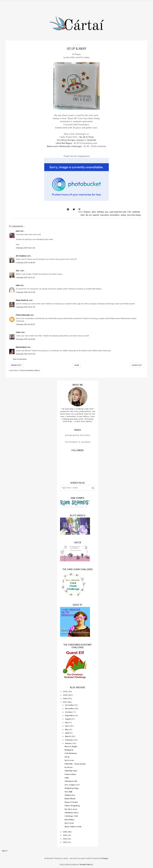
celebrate (136, 212)
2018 (65, 698)
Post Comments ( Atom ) (30, 370)
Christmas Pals (71, 781)
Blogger (105, 858)
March (68, 736)
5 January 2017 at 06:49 (25, 262)
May (67, 729)
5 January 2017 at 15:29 (25, 307)
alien (94, 212)
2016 (65, 832)
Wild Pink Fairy (71, 771)
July (67, 722)
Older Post (137, 365)
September (70, 715)
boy (107, 212)
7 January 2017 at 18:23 (25, 324)
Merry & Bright (71, 746)
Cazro (18, 332)
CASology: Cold (71, 816)
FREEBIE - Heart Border (75, 764)
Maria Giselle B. (22, 300)
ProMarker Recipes (78, 435)
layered (96, 215)
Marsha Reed (21, 347)
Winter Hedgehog (72, 806)
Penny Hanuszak (23, 315)
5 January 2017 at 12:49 (25, 292)
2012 (65, 842)
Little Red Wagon (64, 143)
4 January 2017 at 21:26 (25, 248)
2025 (65, 695)
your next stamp (134, 215)
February (69, 740)
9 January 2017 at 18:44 (25, 339)
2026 (65, 691)
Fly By (67, 757)
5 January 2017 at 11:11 (25, 277)
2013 (65, 839)
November (70, 708)
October (69, 712)
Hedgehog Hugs (72, 788)
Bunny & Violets (71, 802)
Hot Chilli (68, 792)
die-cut (89, 215)
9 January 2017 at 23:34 (25, 354)
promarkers (115, 215)
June (67, 726)
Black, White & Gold (73, 827)
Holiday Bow (70, 795)
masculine (105, 215)
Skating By (69, 750)
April (67, 733)
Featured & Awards (78, 442)
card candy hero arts (118, 212)
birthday (101, 212)
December (70, 705)
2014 (65, 835)
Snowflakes (69, 820)
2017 (65, 702)
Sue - (18, 271)
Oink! (67, 778)
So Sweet (69, 767)
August (68, 719)
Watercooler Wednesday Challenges (64, 146)
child (83, 215)
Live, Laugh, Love (72, 785)
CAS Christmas (71, 753)
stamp (124, 215)
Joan (18, 231)
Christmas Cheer (72, 813)
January (68, 743)
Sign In (5, 851)
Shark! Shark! (70, 799)
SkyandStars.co (86, 865)
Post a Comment (20, 359)
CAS (129, 212)
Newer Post (16, 365)
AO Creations (21, 256)
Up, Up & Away (86, 137)
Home (77, 365)
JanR (18, 285)
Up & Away (69, 760)
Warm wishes (70, 774)
